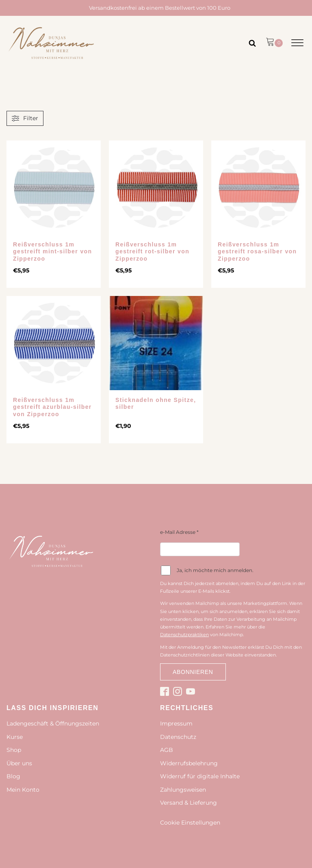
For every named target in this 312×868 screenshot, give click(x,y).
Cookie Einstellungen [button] (190, 823)
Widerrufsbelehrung (189, 763)
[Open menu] (297, 43)
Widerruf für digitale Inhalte (200, 776)
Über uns (19, 763)
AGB (167, 750)
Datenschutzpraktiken (184, 635)
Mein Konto (23, 790)
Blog (13, 776)
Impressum (176, 723)
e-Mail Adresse (179, 532)
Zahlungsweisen (183, 790)
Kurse (15, 737)
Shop (14, 750)
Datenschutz (178, 737)
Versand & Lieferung (188, 803)
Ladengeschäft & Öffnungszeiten (53, 723)
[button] (274, 43)
